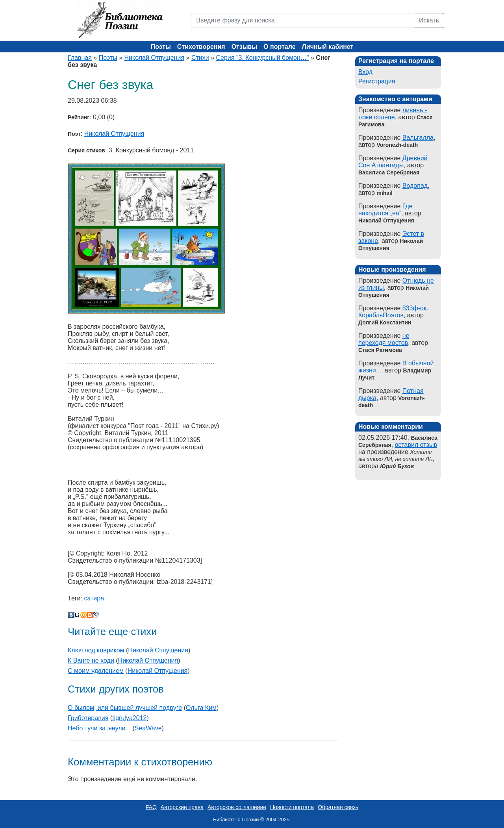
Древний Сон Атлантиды (393, 162)
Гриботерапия (88, 718)
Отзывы (244, 47)
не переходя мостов (384, 339)
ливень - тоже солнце (393, 114)
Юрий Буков (397, 466)
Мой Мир (83, 615)
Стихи (200, 58)
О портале (279, 47)
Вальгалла (418, 138)
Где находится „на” (385, 210)
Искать (429, 20)
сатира (94, 598)
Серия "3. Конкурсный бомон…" (263, 58)
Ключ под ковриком (96, 650)
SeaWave (148, 728)
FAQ (151, 807)
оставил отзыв (416, 445)
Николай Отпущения (155, 58)
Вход (365, 72)
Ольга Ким (201, 708)
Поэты (161, 47)
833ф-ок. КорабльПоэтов (393, 312)
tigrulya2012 (129, 718)
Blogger (90, 615)
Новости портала (292, 807)
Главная (80, 58)
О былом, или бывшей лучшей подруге (125, 708)
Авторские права (182, 807)
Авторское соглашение (237, 807)
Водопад (415, 186)
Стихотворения (201, 47)
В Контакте (71, 615)
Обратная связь (338, 807)
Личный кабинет (328, 47)
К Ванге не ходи (91, 660)
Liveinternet (77, 615)
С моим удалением (96, 671)
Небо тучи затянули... (99, 728)
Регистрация (377, 81)
